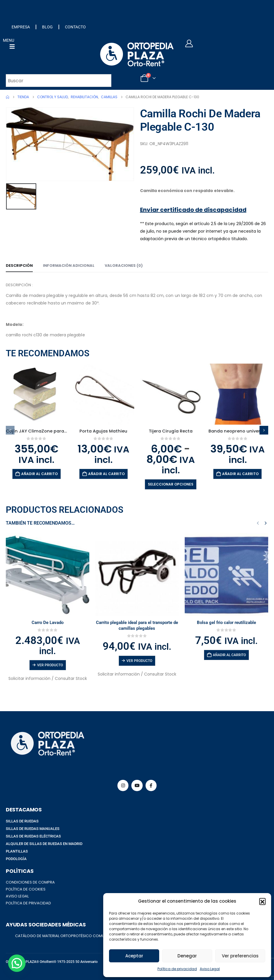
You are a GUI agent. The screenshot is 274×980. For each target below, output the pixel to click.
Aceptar (134, 956)
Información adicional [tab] (69, 265)
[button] (262, 901)
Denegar (187, 956)
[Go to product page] (36, 394)
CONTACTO (75, 27)
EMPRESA (21, 27)
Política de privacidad (177, 969)
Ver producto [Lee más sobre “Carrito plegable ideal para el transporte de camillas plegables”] (139, 661)
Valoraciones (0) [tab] (124, 265)
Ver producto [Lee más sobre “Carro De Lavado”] (50, 665)
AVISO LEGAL (17, 896)
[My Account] (189, 43)
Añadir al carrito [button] (39, 474)
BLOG (47, 27)
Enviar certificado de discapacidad (193, 210)
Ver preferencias (240, 956)
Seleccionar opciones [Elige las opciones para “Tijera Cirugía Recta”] (171, 484)
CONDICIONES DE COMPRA (30, 882)
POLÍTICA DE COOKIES (26, 889)
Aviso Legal (210, 969)
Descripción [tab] (19, 265)
